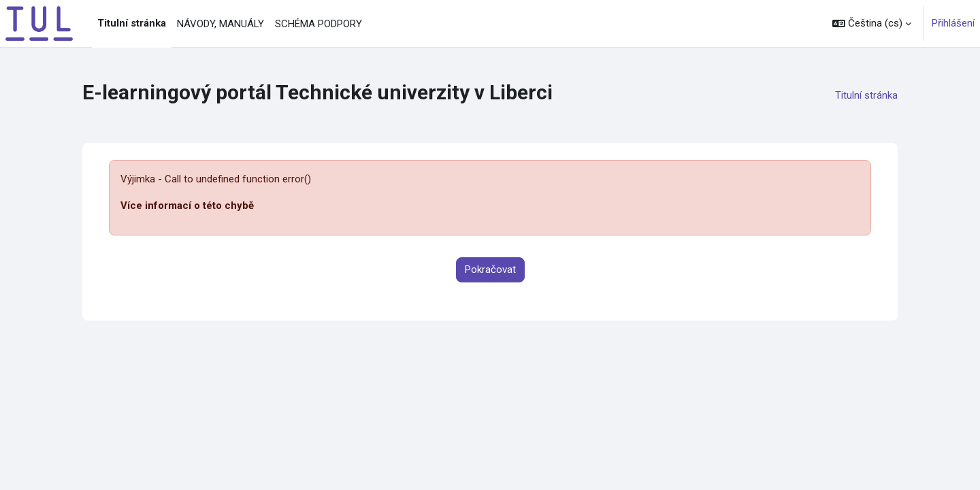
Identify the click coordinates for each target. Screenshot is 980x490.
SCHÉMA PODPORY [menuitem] (318, 24)
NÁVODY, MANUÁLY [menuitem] (220, 24)
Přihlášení (953, 23)
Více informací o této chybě (187, 206)
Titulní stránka (866, 95)
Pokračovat (490, 269)
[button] (872, 23)
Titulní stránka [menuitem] (132, 23)
